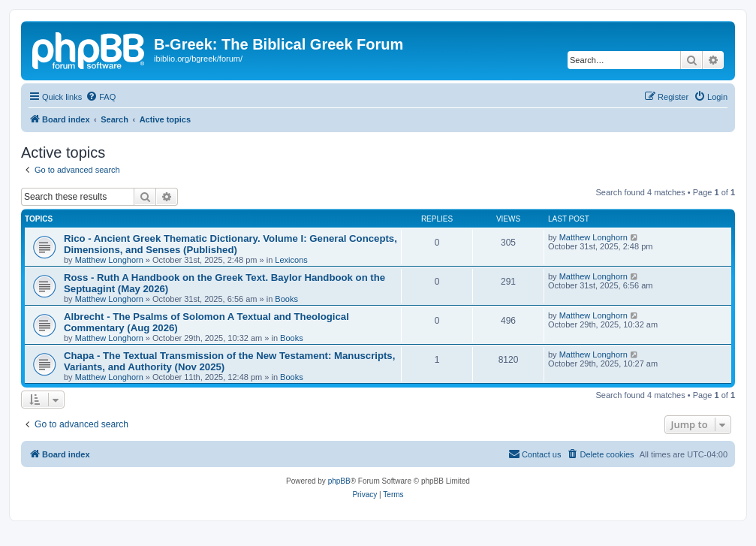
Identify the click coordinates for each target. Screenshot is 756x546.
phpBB (339, 481)
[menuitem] (101, 97)
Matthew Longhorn (109, 260)
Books (286, 299)
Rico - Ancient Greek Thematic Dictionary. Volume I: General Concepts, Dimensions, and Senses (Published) (230, 244)
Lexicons (291, 260)
